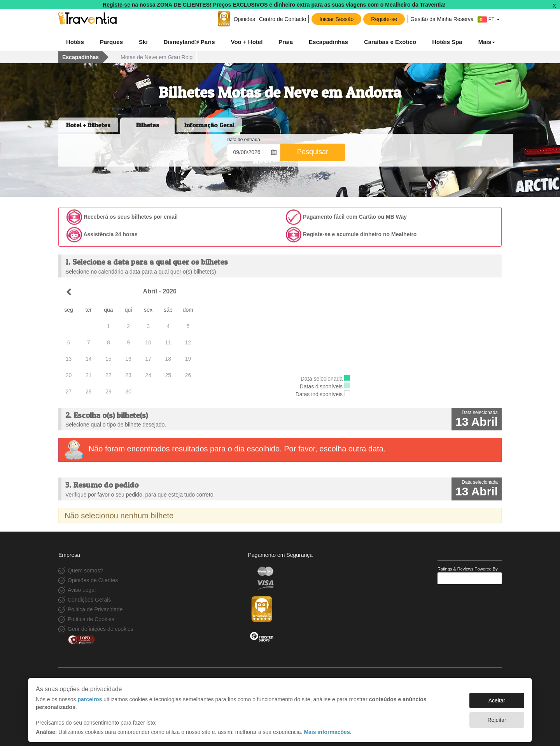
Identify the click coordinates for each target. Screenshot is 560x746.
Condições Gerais (89, 600)
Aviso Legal (82, 590)
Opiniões (244, 19)
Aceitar (497, 697)
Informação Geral (209, 125)
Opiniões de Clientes (93, 580)
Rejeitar (497, 716)
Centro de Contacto (283, 19)
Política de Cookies (91, 619)
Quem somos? (85, 570)
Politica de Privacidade (95, 609)
